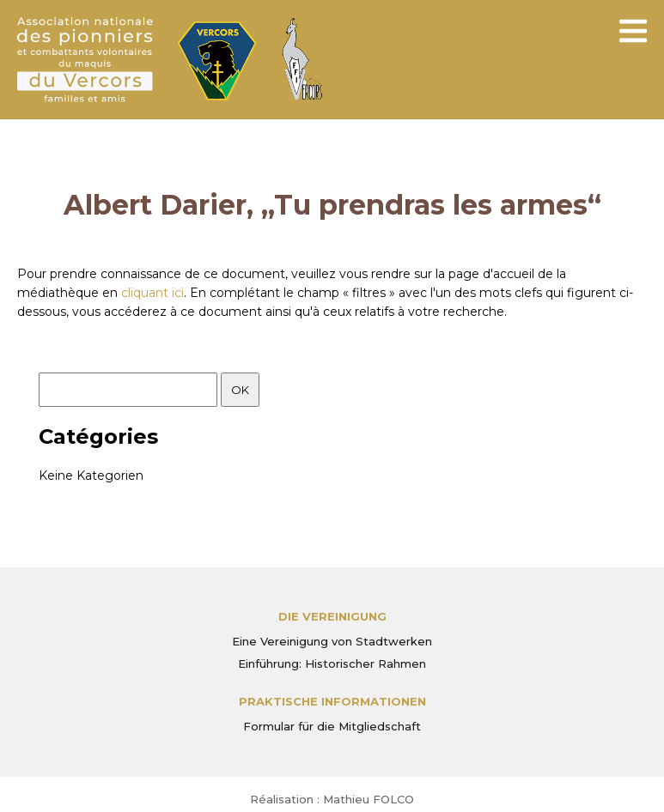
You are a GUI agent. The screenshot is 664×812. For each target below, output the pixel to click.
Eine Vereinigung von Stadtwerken (332, 641)
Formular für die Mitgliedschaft (332, 726)
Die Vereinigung (332, 616)
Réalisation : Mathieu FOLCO (332, 799)
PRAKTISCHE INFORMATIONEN (332, 701)
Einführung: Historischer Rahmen (332, 664)
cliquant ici (152, 293)
